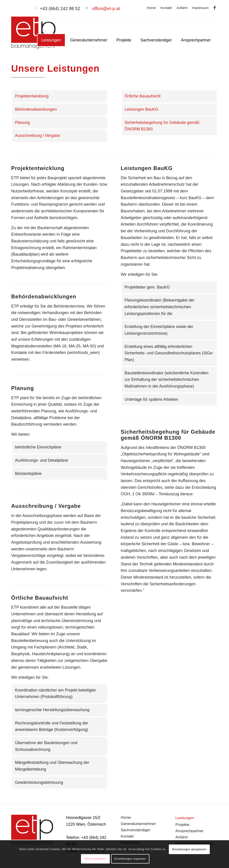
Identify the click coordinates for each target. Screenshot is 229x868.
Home (151, 8)
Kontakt (166, 8)
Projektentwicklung (32, 96)
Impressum (200, 8)
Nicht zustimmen (95, 859)
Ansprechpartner (190, 831)
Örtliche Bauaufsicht (143, 96)
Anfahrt (182, 8)
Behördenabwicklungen (36, 109)
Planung (22, 123)
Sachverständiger (136, 830)
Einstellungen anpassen (130, 859)
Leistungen (185, 818)
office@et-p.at (106, 9)
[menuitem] (152, 8)
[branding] (34, 34)
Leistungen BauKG (141, 109)
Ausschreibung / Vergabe (37, 136)
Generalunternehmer (138, 824)
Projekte (182, 825)
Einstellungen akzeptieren (189, 849)
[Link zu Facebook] (214, 8)
